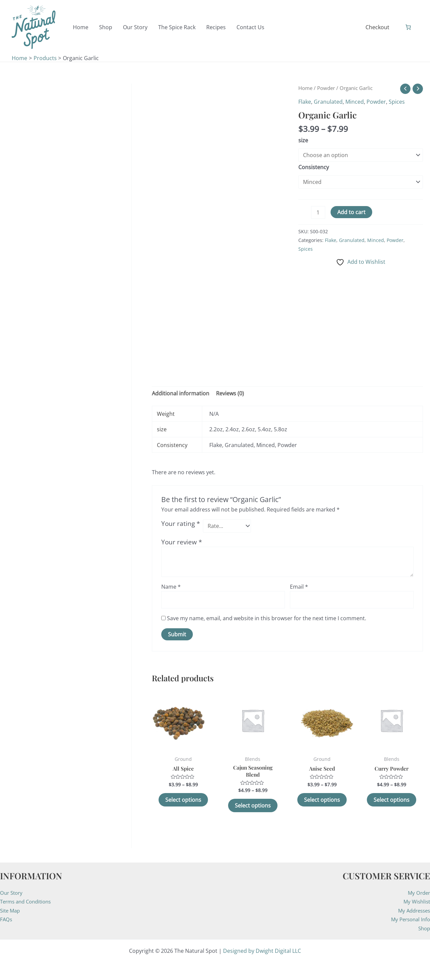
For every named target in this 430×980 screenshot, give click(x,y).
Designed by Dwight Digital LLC (262, 951)
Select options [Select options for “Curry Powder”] (392, 800)
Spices (397, 102)
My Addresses (412, 911)
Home (305, 88)
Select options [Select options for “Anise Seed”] (322, 800)
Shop (423, 928)
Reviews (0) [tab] (230, 393)
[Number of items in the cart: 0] (408, 27)
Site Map (11, 911)
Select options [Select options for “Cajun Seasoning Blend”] (253, 806)
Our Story (12, 893)
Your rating (181, 524)
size (303, 140)
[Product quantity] (318, 212)
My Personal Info (409, 919)
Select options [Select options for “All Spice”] (183, 800)
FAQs (6, 919)
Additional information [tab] (181, 393)
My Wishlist (416, 901)
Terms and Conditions (28, 901)
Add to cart (351, 212)
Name (171, 587)
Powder (326, 88)
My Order (418, 893)
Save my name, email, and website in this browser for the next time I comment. (267, 618)
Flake (305, 102)
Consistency (314, 167)
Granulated (328, 102)
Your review (182, 542)
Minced (355, 102)
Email (299, 587)
